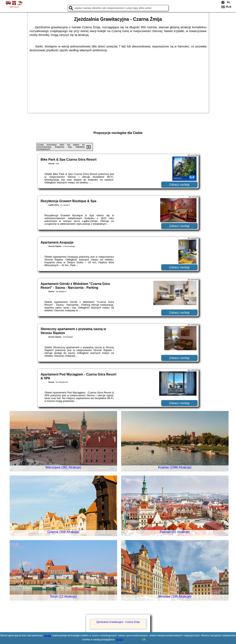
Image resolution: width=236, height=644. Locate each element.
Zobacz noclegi (179, 185)
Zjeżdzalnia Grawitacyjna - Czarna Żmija (118, 622)
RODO (120, 640)
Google (47, 636)
